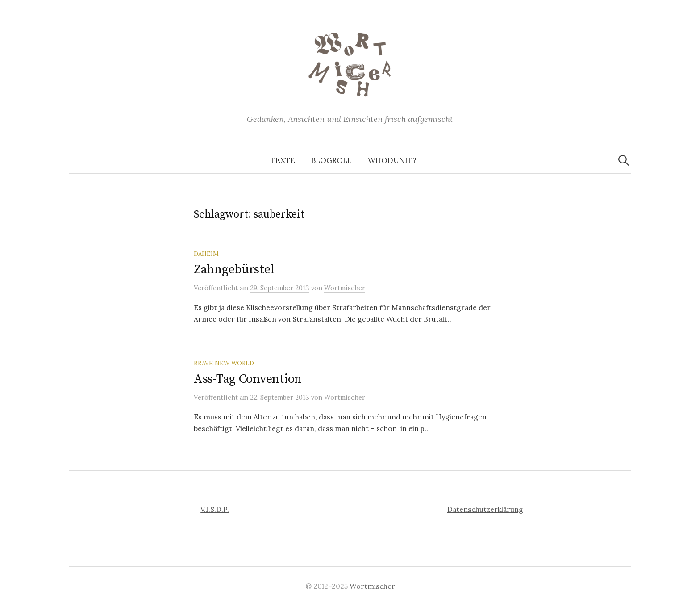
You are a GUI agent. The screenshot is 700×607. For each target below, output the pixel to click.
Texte (283, 160)
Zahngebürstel (234, 270)
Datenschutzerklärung (485, 509)
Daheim (206, 254)
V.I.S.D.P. (215, 509)
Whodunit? (392, 160)
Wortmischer (372, 586)
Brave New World (224, 363)
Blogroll (331, 160)
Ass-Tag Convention (248, 379)
